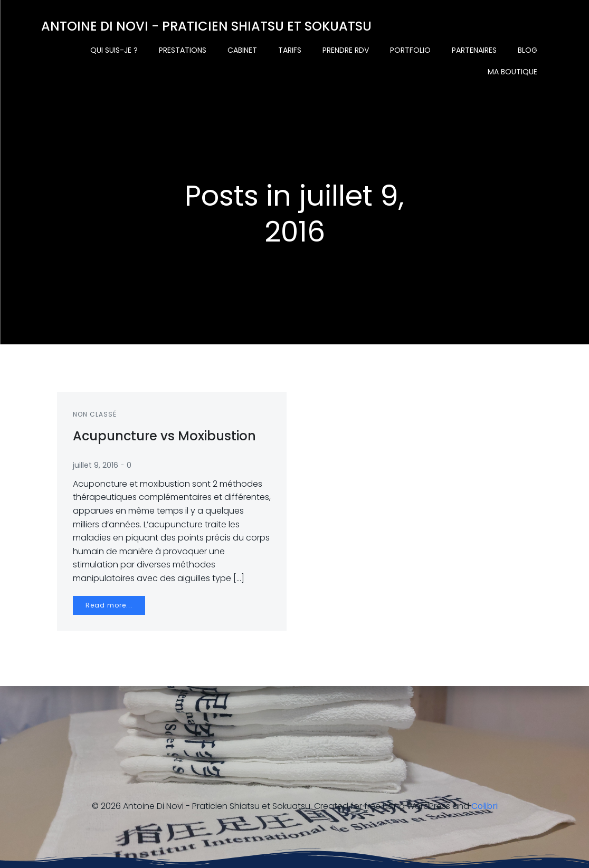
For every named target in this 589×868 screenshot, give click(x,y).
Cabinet (242, 50)
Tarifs (290, 50)
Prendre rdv (346, 50)
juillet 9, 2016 (96, 465)
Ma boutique (512, 72)
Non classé (95, 414)
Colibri (484, 806)
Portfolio (410, 50)
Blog (528, 50)
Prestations (183, 50)
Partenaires (474, 50)
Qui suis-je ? (114, 50)
